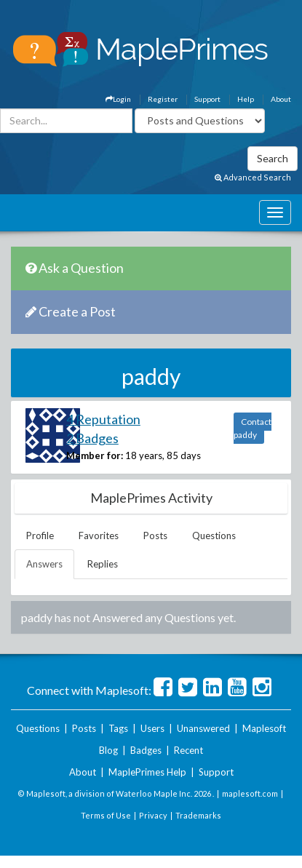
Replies (103, 564)
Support (207, 99)
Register (163, 99)
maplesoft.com (250, 793)
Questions (214, 535)
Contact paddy (253, 428)
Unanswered (203, 728)
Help (246, 99)
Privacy (153, 815)
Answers (44, 564)
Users (152, 728)
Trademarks (198, 815)
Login (118, 99)
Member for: (95, 455)
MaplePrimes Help (147, 772)
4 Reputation (103, 419)
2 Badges (92, 438)
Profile (40, 535)
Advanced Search (253, 177)
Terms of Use (106, 815)
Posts (155, 535)
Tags (118, 728)
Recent (188, 750)
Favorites (99, 535)
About (281, 99)
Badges (146, 750)
